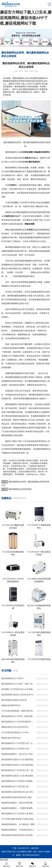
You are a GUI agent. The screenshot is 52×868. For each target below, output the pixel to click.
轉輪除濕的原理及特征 (11, 738)
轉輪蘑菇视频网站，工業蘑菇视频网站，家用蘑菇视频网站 (19, 808)
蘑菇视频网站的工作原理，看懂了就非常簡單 (19, 684)
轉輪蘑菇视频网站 (42, 152)
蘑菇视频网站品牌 (29, 261)
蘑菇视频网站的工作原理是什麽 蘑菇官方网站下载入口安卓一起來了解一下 (19, 814)
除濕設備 (19, 224)
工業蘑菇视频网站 (32, 171)
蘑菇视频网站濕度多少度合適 (14, 700)
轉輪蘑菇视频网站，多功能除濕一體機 (18, 824)
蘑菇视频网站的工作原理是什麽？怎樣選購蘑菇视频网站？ (19, 743)
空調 (5, 175)
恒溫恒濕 (36, 334)
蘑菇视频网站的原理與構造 (20, 489)
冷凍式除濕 (10, 203)
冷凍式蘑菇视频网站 (31, 162)
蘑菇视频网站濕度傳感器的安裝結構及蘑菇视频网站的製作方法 (19, 835)
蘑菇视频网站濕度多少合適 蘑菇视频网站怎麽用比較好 (19, 765)
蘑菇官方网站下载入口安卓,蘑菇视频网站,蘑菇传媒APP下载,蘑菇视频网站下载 (26, 18)
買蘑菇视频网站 (24, 449)
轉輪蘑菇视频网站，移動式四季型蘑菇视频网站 (19, 803)
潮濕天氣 (43, 445)
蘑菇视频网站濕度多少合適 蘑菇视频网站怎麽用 (19, 776)
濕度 (27, 158)
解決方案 (20, 865)
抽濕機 (26, 168)
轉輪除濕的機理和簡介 (11, 705)
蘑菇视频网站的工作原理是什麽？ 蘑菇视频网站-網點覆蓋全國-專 (19, 770)
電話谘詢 (45, 865)
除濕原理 (44, 212)
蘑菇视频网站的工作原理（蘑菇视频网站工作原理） (19, 716)
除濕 (29, 152)
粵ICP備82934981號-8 (31, 855)
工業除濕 (38, 377)
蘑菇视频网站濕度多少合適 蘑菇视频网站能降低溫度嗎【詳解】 (19, 759)
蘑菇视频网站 (11, 152)
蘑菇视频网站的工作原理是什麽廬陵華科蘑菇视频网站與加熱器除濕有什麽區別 (19, 781)
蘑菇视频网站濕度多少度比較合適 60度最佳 (19, 695)
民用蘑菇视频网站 (15, 171)
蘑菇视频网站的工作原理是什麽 (15, 786)
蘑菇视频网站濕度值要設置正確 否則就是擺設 (19, 792)
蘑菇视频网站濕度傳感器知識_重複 (17, 797)
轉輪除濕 (29, 224)
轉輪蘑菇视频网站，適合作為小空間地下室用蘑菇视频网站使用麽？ (19, 754)
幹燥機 (33, 168)
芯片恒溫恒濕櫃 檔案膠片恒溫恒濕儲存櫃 (19, 819)
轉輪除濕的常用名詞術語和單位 (15, 727)
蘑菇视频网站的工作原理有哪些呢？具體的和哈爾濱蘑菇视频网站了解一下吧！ (19, 722)
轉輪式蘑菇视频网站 (14, 230)
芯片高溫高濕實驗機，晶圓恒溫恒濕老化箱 (19, 711)
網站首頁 (7, 865)
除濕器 (41, 168)
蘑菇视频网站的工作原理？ (13, 678)
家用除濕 (23, 399)
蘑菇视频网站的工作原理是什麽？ (16, 749)
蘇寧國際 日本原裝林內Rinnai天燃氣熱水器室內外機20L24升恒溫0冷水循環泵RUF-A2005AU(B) (19, 689)
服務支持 (33, 865)
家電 (46, 272)
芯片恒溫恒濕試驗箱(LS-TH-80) (15, 732)
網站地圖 (4, 860)
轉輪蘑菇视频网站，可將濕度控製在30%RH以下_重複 (19, 830)
